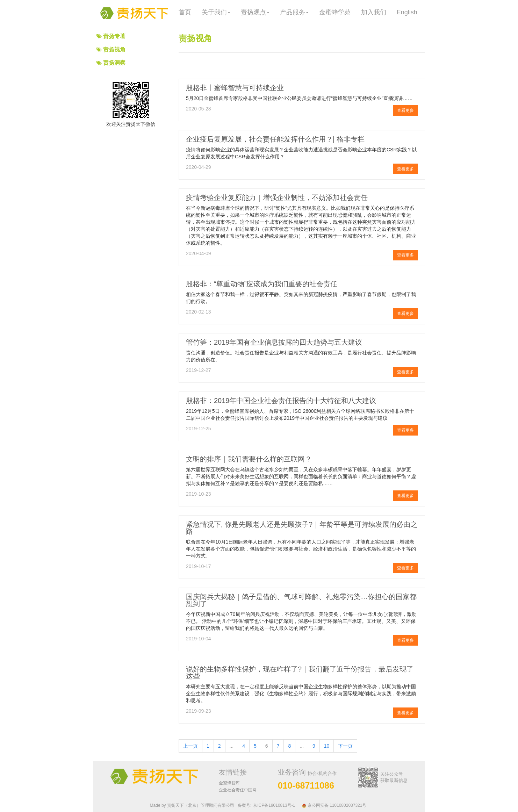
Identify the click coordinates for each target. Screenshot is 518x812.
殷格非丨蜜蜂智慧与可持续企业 (235, 88)
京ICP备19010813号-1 (274, 805)
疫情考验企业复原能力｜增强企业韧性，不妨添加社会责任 (277, 197)
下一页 (345, 746)
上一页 (190, 746)
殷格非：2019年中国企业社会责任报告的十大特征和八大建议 (281, 401)
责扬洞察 (114, 63)
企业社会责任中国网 (238, 790)
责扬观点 (255, 12)
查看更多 (405, 110)
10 (327, 746)
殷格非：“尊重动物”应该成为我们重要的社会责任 (262, 284)
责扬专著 (114, 36)
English (407, 12)
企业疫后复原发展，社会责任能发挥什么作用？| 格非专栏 (275, 139)
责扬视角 (114, 49)
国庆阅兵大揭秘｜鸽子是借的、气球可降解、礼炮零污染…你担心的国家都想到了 (301, 600)
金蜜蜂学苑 (335, 12)
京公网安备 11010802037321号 (334, 805)
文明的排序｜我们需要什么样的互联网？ (249, 459)
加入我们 (374, 12)
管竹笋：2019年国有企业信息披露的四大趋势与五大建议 (274, 342)
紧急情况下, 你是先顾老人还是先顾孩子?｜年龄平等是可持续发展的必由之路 (302, 528)
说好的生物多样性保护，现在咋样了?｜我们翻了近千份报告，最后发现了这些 (300, 673)
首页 (185, 12)
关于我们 (216, 12)
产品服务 (294, 12)
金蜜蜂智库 (229, 783)
